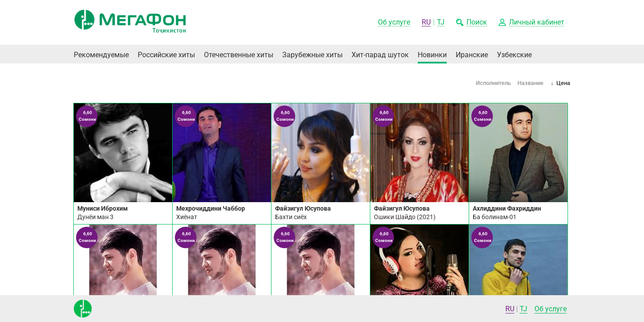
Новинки (432, 55)
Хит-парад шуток (380, 55)
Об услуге (551, 309)
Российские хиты (166, 55)
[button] (532, 23)
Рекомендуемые (101, 55)
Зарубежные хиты (312, 55)
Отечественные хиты (239, 55)
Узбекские (514, 55)
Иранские (472, 55)
